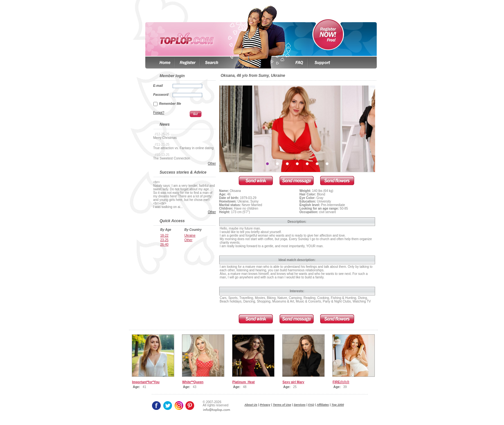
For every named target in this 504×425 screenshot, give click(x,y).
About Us (251, 405)
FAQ (311, 405)
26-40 (165, 244)
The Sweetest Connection (172, 158)
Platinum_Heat (243, 382)
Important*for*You (146, 382)
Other (212, 163)
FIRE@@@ (341, 382)
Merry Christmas (165, 138)
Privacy (265, 405)
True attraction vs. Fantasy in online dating (184, 148)
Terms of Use (282, 405)
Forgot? (159, 113)
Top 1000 (338, 405)
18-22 (165, 235)
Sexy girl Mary (293, 382)
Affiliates (323, 405)
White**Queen (193, 382)
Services (300, 405)
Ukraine (190, 235)
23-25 (165, 240)
